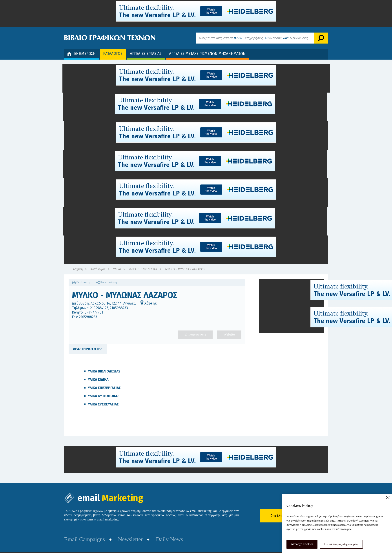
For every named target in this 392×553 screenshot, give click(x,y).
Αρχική (78, 269)
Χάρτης (149, 303)
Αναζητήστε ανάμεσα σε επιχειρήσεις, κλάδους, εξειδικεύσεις (253, 38)
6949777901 (94, 312)
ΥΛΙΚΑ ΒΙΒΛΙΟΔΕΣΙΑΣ (143, 269)
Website (229, 334)
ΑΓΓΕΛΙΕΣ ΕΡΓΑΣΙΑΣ (146, 54)
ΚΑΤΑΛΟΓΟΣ (113, 54)
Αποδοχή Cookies (302, 544)
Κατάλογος (98, 269)
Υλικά (117, 269)
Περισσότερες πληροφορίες (341, 544)
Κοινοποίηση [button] (107, 282)
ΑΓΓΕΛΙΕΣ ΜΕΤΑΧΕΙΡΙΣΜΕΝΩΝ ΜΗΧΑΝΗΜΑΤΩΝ (207, 54)
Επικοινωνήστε (195, 334)
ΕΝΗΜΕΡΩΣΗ (82, 54)
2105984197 (99, 308)
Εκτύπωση (81, 282)
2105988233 (119, 308)
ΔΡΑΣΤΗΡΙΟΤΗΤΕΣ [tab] (88, 349)
